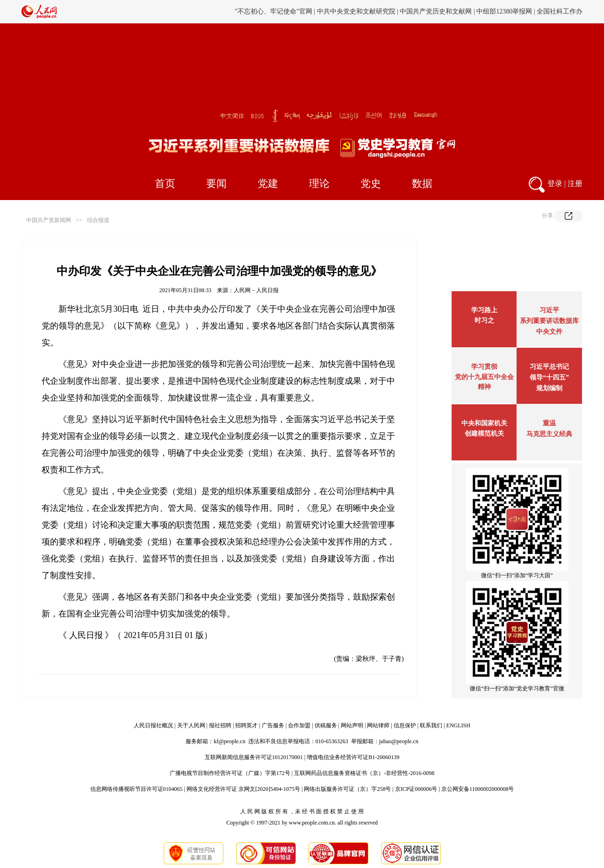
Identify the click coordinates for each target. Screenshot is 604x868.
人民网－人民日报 (256, 290)
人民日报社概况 (153, 725)
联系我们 (431, 725)
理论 (319, 183)
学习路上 (484, 310)
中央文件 (549, 332)
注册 (575, 183)
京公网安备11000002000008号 (478, 789)
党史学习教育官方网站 (276, 11)
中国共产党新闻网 (49, 220)
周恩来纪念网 (519, 11)
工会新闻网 (404, 11)
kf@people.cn (229, 741)
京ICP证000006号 (416, 789)
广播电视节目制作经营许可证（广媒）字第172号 (230, 773)
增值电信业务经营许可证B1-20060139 (353, 757)
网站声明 (352, 725)
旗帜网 (323, 11)
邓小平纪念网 (563, 11)
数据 (422, 183)
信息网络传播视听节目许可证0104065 (137, 789)
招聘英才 (246, 725)
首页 (165, 183)
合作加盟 (299, 725)
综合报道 (98, 220)
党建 (268, 183)
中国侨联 (438, 11)
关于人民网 (191, 725)
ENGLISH (458, 725)
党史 (371, 183)
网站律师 (378, 725)
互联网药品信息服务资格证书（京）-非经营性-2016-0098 (364, 773)
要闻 (216, 183)
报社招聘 (220, 725)
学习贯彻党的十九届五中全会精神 (484, 377)
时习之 (484, 320)
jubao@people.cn (399, 741)
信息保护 (405, 725)
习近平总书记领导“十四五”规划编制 (549, 377)
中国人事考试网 (360, 11)
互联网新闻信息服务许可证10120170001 (254, 757)
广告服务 (273, 725)
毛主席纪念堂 (475, 11)
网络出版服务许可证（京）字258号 (347, 789)
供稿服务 (326, 725)
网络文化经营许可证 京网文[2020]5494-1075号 (243, 789)
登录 (555, 183)
